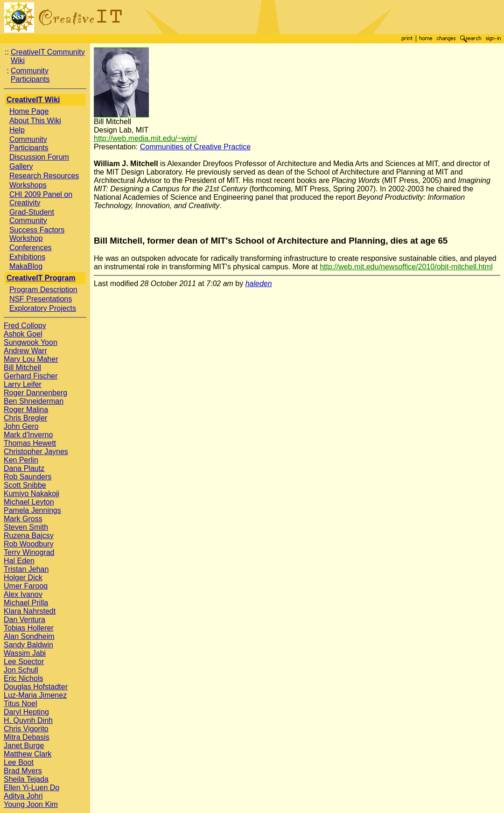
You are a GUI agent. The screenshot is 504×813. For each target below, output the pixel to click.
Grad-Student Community (32, 216)
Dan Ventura (24, 620)
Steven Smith (26, 527)
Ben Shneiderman (34, 401)
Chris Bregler (25, 418)
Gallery (21, 166)
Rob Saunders (28, 477)
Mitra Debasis (27, 737)
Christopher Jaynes (36, 452)
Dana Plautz (24, 468)
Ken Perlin (21, 460)
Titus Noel (20, 704)
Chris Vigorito (26, 729)
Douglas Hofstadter (36, 687)
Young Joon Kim (31, 804)
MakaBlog (26, 266)
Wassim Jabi (25, 653)
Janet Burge (24, 746)
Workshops (28, 185)
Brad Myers (23, 771)
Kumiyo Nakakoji (31, 494)
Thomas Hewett (30, 443)
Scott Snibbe (25, 485)
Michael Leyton (29, 502)
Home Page (29, 111)
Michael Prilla (26, 603)
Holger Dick (23, 578)
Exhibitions (27, 257)
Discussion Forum (39, 157)
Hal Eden (19, 561)
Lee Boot (19, 762)
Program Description (43, 290)
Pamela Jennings (32, 510)
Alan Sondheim (29, 636)
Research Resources (44, 176)
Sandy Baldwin (28, 645)
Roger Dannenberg (35, 393)
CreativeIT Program (41, 278)
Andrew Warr (25, 351)
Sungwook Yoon (31, 342)
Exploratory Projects (43, 308)
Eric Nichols (23, 678)
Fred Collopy (25, 326)
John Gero (21, 426)
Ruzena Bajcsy (29, 536)
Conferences (31, 248)
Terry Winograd (29, 552)
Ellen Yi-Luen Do (31, 788)
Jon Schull (21, 670)
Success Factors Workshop (37, 234)
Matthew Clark (28, 754)
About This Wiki (35, 121)
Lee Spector (24, 662)
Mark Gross (23, 519)
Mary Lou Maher (31, 359)
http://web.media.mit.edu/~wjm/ (145, 138)
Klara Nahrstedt (30, 611)
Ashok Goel (23, 334)
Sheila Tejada (26, 779)
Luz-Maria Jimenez (35, 695)
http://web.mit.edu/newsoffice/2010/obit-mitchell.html (406, 267)
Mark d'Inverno (28, 435)
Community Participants (30, 75)
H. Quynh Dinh (28, 720)
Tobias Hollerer (29, 628)
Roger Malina (26, 410)
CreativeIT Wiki (33, 100)
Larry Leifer (23, 384)
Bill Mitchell (22, 368)
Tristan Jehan (26, 569)
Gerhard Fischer (31, 376)
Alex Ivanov (23, 594)
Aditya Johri (23, 796)
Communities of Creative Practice (195, 147)
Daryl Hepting (26, 712)
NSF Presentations (41, 299)
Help (17, 130)
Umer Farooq (26, 586)
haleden (259, 284)
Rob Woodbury (28, 544)
